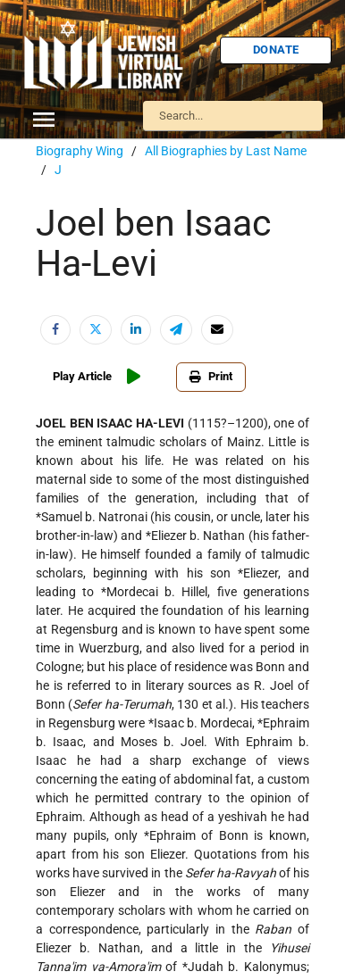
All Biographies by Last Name (226, 151)
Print (211, 376)
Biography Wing (80, 151)
